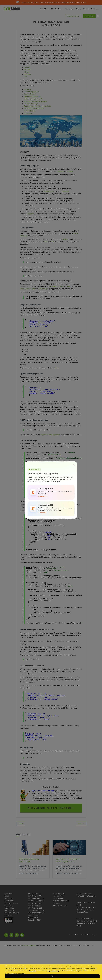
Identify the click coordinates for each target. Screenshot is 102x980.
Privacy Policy (33, 971)
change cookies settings (53, 971)
